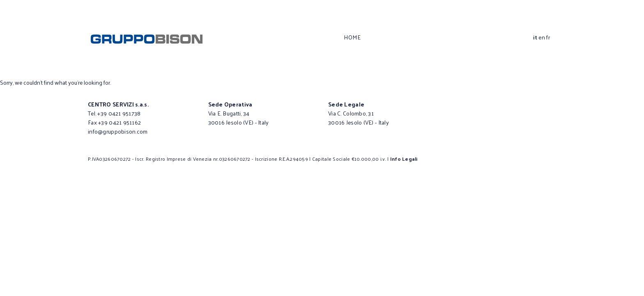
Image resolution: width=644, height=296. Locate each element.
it (535, 37)
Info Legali (404, 159)
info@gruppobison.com (118, 131)
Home (352, 37)
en (542, 37)
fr (548, 37)
